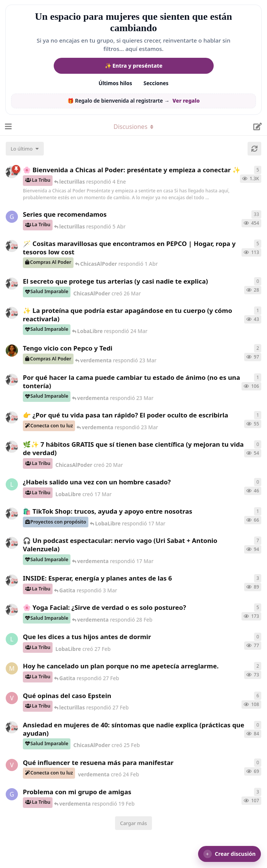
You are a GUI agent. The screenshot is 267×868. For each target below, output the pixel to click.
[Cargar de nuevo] (254, 149)
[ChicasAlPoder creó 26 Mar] (12, 284)
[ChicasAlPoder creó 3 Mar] (12, 581)
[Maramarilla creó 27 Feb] (12, 668)
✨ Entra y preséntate (134, 66)
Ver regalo (186, 101)
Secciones (156, 83)
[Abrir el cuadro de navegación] (8, 127)
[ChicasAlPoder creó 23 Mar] (12, 417)
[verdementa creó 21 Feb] (12, 698)
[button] (229, 854)
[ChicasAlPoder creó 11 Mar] (12, 514)
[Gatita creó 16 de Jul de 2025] (12, 217)
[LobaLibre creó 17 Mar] (12, 484)
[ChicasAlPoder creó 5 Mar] (12, 543)
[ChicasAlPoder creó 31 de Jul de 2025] (12, 246)
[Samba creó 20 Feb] (12, 351)
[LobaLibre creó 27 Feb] (12, 639)
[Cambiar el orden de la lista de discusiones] (25, 149)
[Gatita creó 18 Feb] (12, 794)
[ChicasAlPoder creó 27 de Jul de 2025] (12, 610)
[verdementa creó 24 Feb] (12, 765)
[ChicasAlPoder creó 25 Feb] (12, 727)
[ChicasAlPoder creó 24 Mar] (12, 313)
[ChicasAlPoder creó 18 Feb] (12, 380)
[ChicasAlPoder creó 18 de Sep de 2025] (12, 172)
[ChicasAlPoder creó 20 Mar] (12, 447)
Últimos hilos (115, 83)
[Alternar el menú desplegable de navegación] (134, 127)
